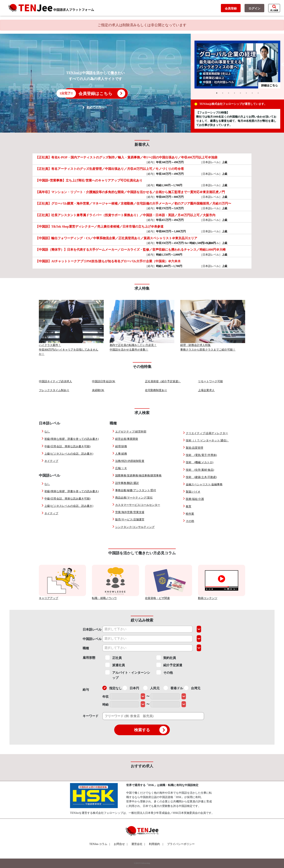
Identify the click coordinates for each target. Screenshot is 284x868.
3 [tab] (229, 93)
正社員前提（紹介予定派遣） (163, 381)
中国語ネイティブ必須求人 (55, 381)
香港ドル (173, 688)
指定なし (112, 688)
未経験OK (98, 390)
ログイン (254, 8)
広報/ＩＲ (121, 468)
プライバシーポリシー (181, 844)
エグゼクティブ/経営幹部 (131, 432)
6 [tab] (246, 93)
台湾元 (192, 688)
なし (47, 432)
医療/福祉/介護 (195, 499)
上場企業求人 (206, 390)
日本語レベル (92, 629)
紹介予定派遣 (169, 665)
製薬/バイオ (193, 492)
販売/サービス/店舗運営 (130, 520)
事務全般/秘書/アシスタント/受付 (136, 490)
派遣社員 (115, 665)
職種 (86, 648)
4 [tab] (234, 93)
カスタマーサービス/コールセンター (138, 505)
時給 (106, 705)
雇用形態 (89, 658)
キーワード (91, 716)
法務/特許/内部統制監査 (130, 461)
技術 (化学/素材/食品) (200, 470)
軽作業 (190, 514)
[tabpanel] (237, 65)
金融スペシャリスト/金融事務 (204, 484)
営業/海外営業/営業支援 (130, 512)
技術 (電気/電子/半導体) (201, 455)
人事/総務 (121, 454)
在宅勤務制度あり (156, 390)
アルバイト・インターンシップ (128, 675)
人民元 (151, 688)
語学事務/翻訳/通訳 (127, 483)
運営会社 (138, 844)
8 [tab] (258, 93)
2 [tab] (223, 93)
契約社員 (166, 658)
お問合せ (121, 844)
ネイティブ (51, 461)
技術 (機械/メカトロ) (199, 462)
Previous (192, 65)
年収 (106, 697)
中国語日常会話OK (104, 381)
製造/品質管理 (194, 448)
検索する (151, 730)
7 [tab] (252, 93)
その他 (190, 521)
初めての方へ (95, 107)
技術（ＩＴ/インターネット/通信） (207, 441)
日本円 (131, 688)
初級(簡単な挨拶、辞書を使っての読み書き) (71, 439)
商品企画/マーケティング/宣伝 (134, 498)
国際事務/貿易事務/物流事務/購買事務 (138, 476)
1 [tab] (217, 93)
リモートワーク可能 (210, 381)
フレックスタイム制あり (54, 390)
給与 (86, 690)
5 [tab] (240, 93)
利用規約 (154, 844)
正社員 (114, 658)
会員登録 (231, 8)
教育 (189, 507)
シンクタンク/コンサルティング (135, 527)
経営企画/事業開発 (127, 439)
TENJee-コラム (100, 844)
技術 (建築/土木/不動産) (201, 477)
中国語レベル (92, 639)
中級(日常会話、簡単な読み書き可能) (67, 446)
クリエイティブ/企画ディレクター (207, 433)
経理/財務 (121, 446)
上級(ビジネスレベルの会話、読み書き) (69, 454)
